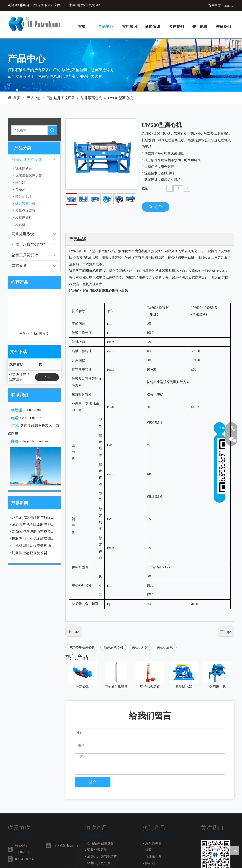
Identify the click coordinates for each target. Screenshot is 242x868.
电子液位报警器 (116, 686)
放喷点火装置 (25, 211)
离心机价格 (165, 647)
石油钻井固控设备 (27, 160)
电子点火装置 (150, 686)
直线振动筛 (153, 857)
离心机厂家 (140, 647)
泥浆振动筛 (24, 168)
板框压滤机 (24, 218)
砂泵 (148, 850)
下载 (47, 335)
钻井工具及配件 (25, 255)
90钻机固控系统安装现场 (31, 504)
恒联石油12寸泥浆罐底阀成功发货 (34, 497)
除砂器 (150, 863)
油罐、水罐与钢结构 (29, 244)
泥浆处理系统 (23, 234)
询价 (156, 207)
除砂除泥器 (24, 197)
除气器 (20, 182)
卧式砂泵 (82, 686)
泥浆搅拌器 (153, 843)
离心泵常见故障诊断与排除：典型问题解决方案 (34, 482)
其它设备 (19, 266)
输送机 (20, 225)
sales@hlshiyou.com (35, 399)
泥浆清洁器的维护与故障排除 (34, 475)
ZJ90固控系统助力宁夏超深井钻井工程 (34, 489)
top (235, 850)
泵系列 (20, 190)
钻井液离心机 (25, 204)
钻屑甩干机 (218, 686)
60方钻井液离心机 (82, 647)
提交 (93, 782)
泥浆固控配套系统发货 (30, 511)
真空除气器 (184, 686)
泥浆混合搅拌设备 (29, 175)
